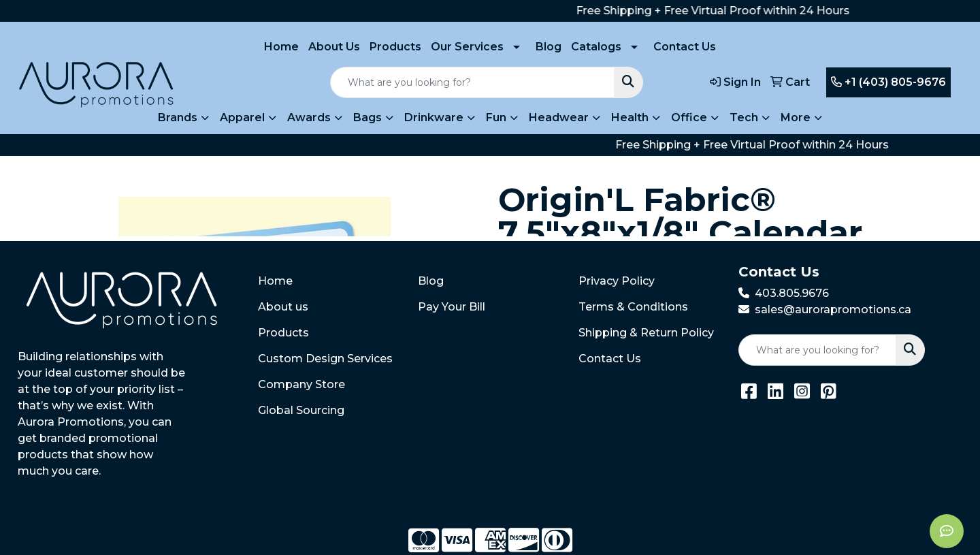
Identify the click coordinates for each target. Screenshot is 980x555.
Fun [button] (496, 117)
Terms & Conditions (633, 307)
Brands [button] (178, 117)
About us (283, 307)
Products (395, 47)
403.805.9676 (792, 293)
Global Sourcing (301, 410)
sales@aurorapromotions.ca (833, 310)
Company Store (301, 384)
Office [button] (689, 117)
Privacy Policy (617, 281)
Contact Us (685, 47)
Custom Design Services (325, 359)
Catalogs (596, 47)
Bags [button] (367, 117)
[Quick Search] (472, 82)
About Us (334, 47)
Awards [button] (309, 117)
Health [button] (630, 117)
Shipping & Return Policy (646, 333)
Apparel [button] (242, 117)
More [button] (796, 117)
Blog (549, 47)
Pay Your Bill (452, 307)
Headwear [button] (559, 117)
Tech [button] (744, 117)
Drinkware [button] (434, 117)
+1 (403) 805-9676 (888, 82)
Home (281, 47)
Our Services (467, 47)
